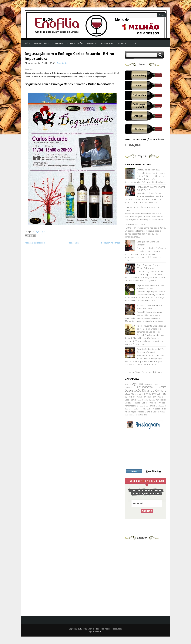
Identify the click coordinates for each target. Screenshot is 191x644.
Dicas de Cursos (134, 394)
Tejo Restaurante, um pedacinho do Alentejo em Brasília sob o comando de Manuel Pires (151, 329)
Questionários (142, 406)
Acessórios (128, 384)
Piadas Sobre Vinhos (145, 403)
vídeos (141, 412)
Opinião (152, 400)
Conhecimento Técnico (152, 387)
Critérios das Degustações (68, 44)
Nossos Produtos (143, 400)
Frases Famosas (143, 397)
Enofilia (147, 394)
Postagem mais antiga (111, 243)
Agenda (138, 384)
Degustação (62, 63)
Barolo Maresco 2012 (135, 225)
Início (28, 44)
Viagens (134, 412)
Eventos (156, 394)
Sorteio (152, 406)
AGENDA (122, 44)
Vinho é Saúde (152, 412)
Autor (133, 44)
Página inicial (73, 243)
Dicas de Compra (154, 390)
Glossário (92, 44)
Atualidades (149, 384)
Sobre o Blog (42, 44)
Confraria (128, 387)
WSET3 (144, 415)
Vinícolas (136, 415)
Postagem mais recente (35, 243)
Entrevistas (108, 44)
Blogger (159, 372)
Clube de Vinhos (160, 384)
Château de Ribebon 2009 (148, 170)
